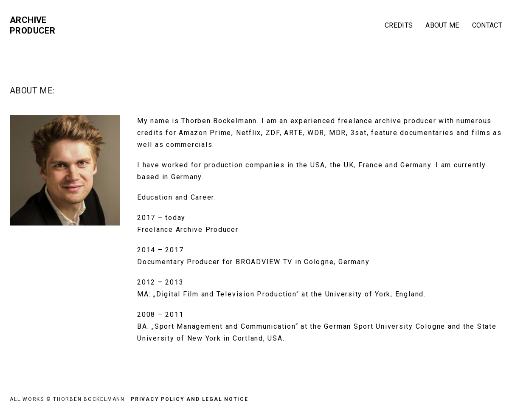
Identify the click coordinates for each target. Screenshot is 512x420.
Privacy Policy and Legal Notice (190, 399)
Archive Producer (32, 25)
